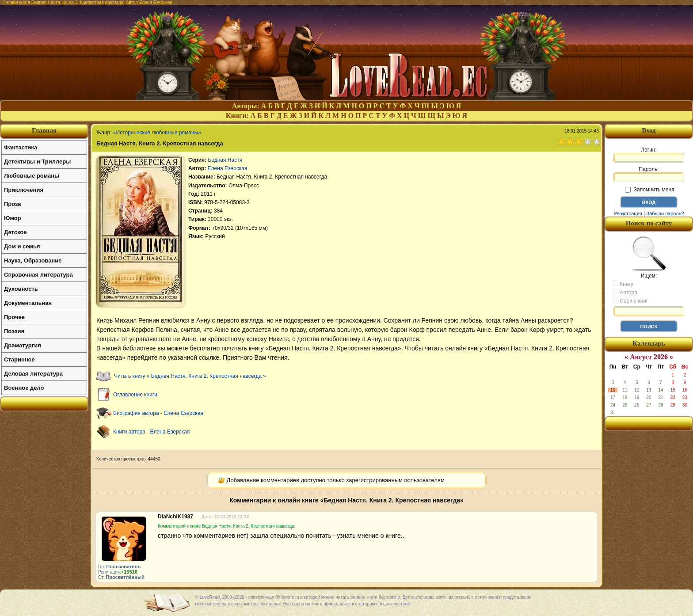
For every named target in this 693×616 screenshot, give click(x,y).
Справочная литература (38, 275)
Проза (13, 204)
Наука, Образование (33, 260)
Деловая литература (33, 374)
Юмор (13, 218)
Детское (15, 232)
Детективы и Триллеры (37, 162)
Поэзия (14, 331)
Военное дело (24, 388)
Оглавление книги (135, 395)
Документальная (28, 303)
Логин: (649, 155)
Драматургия (23, 345)
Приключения (24, 190)
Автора (625, 292)
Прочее (14, 317)
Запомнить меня (649, 190)
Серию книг (630, 300)
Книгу (623, 284)
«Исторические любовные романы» (157, 133)
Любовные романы (32, 176)
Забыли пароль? (665, 213)
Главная (44, 130)
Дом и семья (22, 246)
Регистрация (628, 213)
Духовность (21, 289)
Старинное (19, 359)
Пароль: (649, 174)
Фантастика (21, 147)
